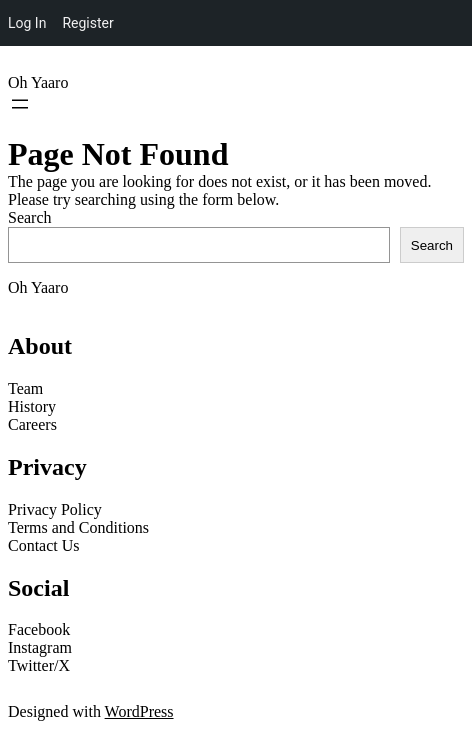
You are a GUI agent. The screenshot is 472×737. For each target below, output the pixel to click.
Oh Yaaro (38, 82)
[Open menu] (20, 104)
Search (30, 217)
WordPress (139, 711)
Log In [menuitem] (27, 23)
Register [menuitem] (87, 23)
